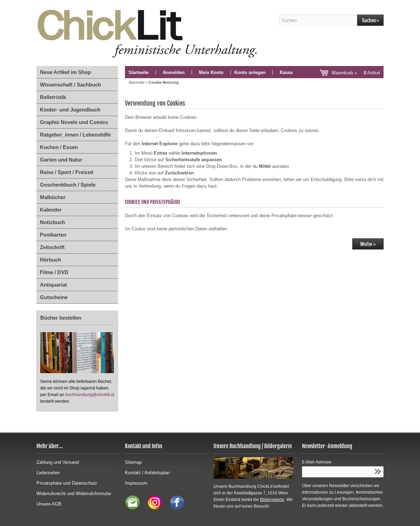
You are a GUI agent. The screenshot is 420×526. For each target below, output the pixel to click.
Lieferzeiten (48, 473)
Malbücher (53, 197)
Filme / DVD (54, 272)
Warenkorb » (356, 73)
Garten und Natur (61, 160)
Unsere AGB (49, 504)
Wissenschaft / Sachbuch (70, 85)
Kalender (51, 210)
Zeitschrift (52, 247)
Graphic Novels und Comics (74, 122)
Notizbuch (52, 222)
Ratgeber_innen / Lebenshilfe (75, 135)
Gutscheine (54, 297)
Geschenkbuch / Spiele (68, 185)
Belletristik (53, 97)
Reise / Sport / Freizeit (67, 172)
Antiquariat (53, 285)
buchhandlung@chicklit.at (90, 395)
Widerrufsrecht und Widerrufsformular (74, 494)
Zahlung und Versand (58, 462)
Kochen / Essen (59, 147)
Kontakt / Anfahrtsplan (147, 473)
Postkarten (53, 235)
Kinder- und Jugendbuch (70, 110)
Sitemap (133, 462)
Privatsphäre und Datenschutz (67, 483)
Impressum (136, 483)
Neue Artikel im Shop (65, 72)
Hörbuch (51, 260)
